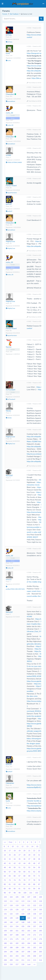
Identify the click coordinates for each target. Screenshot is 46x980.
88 (5, 889)
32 (5, 859)
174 (11, 939)
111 (11, 901)
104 (11, 897)
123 (40, 905)
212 (29, 960)
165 (40, 931)
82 (15, 884)
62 (34, 872)
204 (23, 956)
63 (39, 872)
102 (37, 893)
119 (17, 905)
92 (24, 889)
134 (23, 914)
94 (34, 889)
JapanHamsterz (11, 193)
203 (17, 956)
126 (17, 910)
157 (35, 926)
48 (5, 867)
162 (23, 931)
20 (24, 851)
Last (29, 964)
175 (17, 939)
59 (19, 872)
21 (29, 851)
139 (11, 918)
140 (17, 918)
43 (19, 863)
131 (5, 914)
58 (15, 872)
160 (11, 931)
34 (15, 859)
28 (24, 855)
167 (11, 935)
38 (34, 859)
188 (11, 948)
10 (13, 846)
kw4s (8, 53)
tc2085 (8, 155)
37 (29, 859)
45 (29, 863)
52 (24, 867)
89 (10, 889)
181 (11, 943)
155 (23, 926)
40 (5, 863)
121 (29, 905)
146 (11, 922)
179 (40, 939)
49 (10, 867)
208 (5, 960)
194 (5, 952)
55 (39, 867)
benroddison (10, 101)
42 (15, 863)
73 (10, 880)
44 (24, 863)
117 (5, 905)
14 (32, 846)
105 (17, 897)
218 (23, 964)
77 (29, 880)
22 (34, 851)
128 (29, 910)
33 (10, 859)
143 (35, 918)
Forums (5, 14)
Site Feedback (14, 14)
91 (19, 889)
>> (34, 964)
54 (34, 867)
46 (34, 863)
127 (23, 910)
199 (35, 952)
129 (35, 910)
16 (5, 851)
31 (39, 855)
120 (23, 905)
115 (35, 901)
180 (5, 943)
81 (10, 884)
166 (5, 935)
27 (19, 855)
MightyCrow (10, 241)
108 (35, 897)
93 (29, 889)
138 (5, 918)
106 (23, 897)
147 (17, 922)
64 (5, 876)
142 (29, 918)
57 (10, 872)
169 (23, 935)
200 (40, 952)
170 (29, 935)
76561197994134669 (14, 162)
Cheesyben (10, 94)
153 (11, 926)
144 (40, 918)
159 (5, 931)
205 (29, 956)
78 (34, 880)
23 (39, 851)
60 (24, 872)
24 (5, 855)
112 (17, 901)
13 (27, 846)
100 (25, 893)
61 (29, 872)
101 (31, 893)
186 (40, 943)
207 (40, 956)
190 (23, 948)
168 (17, 935)
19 (19, 851)
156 (29, 926)
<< (5, 842)
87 (39, 884)
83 (19, 884)
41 (10, 863)
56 (5, 872)
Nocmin (9, 347)
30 (34, 855)
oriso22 (9, 579)
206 (35, 956)
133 (17, 914)
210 (17, 960)
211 (23, 960)
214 (40, 960)
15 (37, 846)
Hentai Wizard (11, 186)
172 (40, 935)
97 (10, 893)
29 (29, 855)
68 (24, 876)
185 (35, 943)
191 (29, 948)
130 (40, 910)
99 (19, 893)
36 (24, 859)
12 (22, 846)
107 (29, 897)
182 (17, 943)
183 (23, 943)
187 (5, 948)
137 (40, 914)
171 (35, 935)
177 (29, 939)
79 (39, 880)
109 (40, 897)
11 (18, 846)
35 (19, 859)
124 (5, 910)
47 (39, 863)
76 (24, 880)
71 (39, 876)
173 (5, 939)
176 (23, 939)
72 (5, 880)
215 (5, 964)
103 (5, 897)
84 (24, 884)
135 (29, 914)
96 (5, 893)
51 (19, 867)
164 (35, 931)
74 (15, 880)
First (11, 842)
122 (35, 905)
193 (40, 948)
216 (11, 964)
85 (29, 884)
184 (29, 943)
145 (5, 922)
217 (17, 964)
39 (39, 859)
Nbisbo (8, 411)
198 (29, 952)
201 (5, 956)
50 (15, 867)
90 (15, 889)
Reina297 (9, 476)
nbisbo (9, 418)
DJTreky (9, 35)
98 (15, 893)
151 (40, 922)
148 (23, 922)
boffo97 (9, 204)
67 (19, 876)
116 (40, 901)
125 (11, 910)
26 (15, 855)
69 (29, 876)
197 (23, 952)
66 (15, 876)
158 (40, 926)
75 (19, 880)
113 (23, 901)
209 (11, 960)
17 (10, 851)
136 (35, 914)
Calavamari (10, 783)
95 (39, 889)
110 (5, 901)
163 (29, 931)
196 (17, 952)
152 (5, 926)
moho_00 (9, 113)
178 (35, 939)
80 (5, 884)
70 (34, 876)
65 (10, 876)
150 (35, 922)
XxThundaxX (11, 390)
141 (23, 918)
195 (11, 952)
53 (29, 867)
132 (11, 914)
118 (11, 905)
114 (29, 901)
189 (17, 948)
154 (17, 926)
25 (10, 855)
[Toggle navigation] (43, 4)
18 (15, 851)
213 (35, 960)
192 (35, 948)
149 (29, 922)
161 (17, 931)
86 (34, 884)
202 (11, 956)
